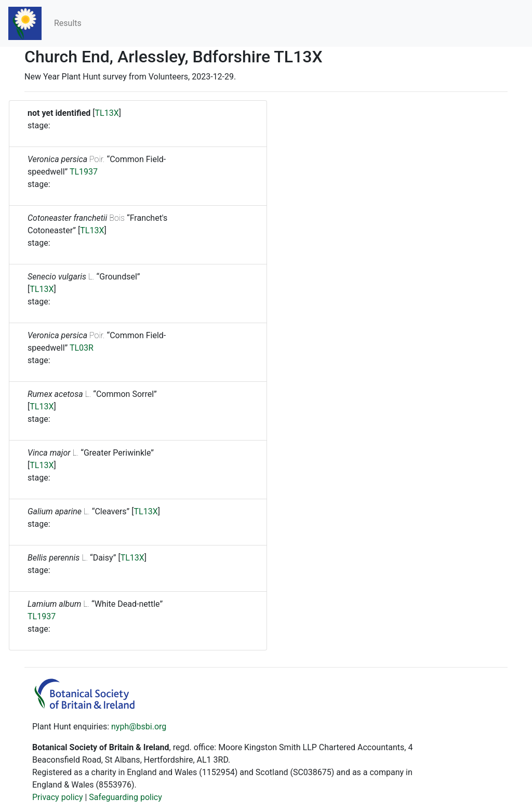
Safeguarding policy (125, 797)
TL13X (107, 113)
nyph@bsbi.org (139, 727)
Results (68, 23)
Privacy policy (58, 797)
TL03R (82, 348)
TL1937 (84, 172)
